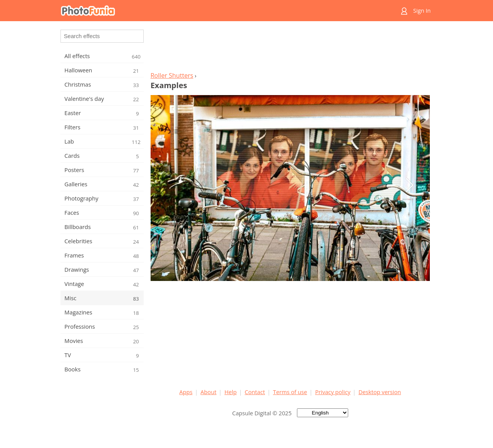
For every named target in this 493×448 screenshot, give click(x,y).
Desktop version (380, 392)
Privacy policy (333, 392)
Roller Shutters (172, 75)
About (209, 392)
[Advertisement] (290, 48)
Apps (186, 392)
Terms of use (290, 392)
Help (231, 392)
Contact (255, 392)
